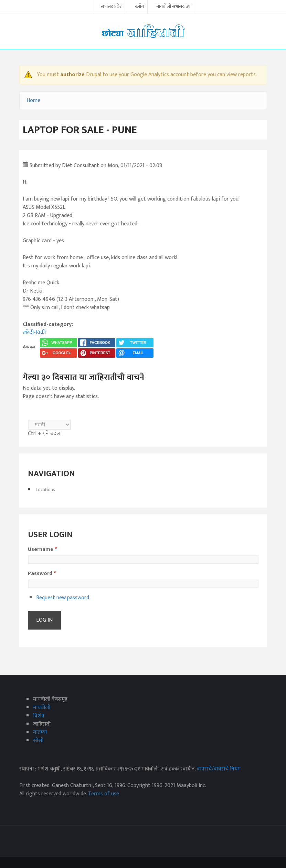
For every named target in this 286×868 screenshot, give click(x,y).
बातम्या (40, 732)
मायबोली (42, 708)
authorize (72, 75)
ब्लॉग (139, 7)
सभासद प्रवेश (112, 7)
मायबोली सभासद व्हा (173, 7)
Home (33, 100)
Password (42, 574)
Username (42, 550)
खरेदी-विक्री (34, 333)
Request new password (63, 598)
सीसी (38, 741)
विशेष (39, 716)
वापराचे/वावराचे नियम (219, 769)
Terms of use (104, 794)
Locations (45, 489)
